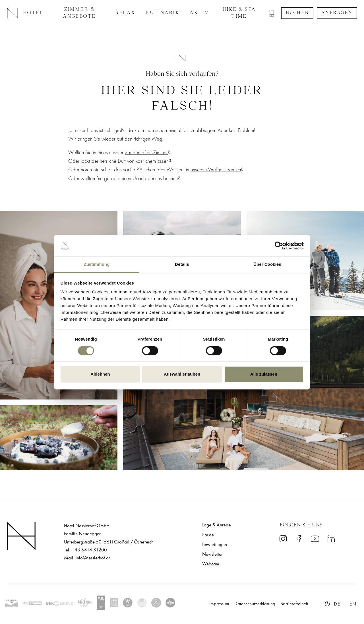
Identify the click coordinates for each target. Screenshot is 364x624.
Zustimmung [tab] (97, 264)
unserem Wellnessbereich (216, 170)
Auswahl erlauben (182, 374)
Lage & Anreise (217, 525)
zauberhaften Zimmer (146, 153)
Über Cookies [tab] (267, 264)
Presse (208, 535)
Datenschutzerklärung (255, 604)
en (353, 604)
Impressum (219, 604)
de (337, 604)
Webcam (211, 564)
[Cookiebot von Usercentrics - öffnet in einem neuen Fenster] (279, 246)
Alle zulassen (264, 374)
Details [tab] (182, 264)
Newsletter (212, 554)
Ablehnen (100, 374)
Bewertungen (215, 545)
